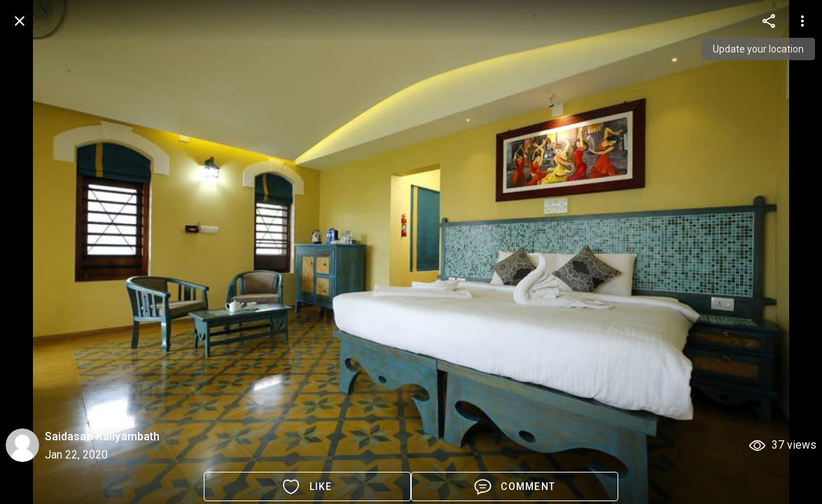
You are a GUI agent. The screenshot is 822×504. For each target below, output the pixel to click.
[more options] (769, 21)
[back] (20, 21)
